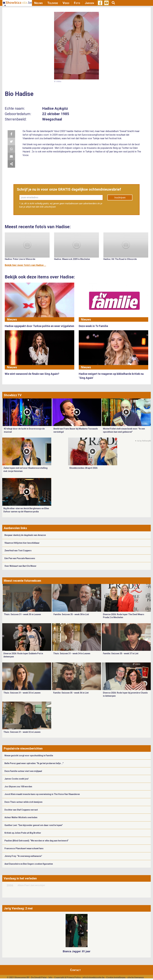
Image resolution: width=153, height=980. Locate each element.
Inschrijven (120, 198)
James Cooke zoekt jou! (17, 779)
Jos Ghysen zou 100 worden (18, 787)
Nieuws (38, 3)
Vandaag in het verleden (20, 878)
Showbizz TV (13, 395)
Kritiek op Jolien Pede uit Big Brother (23, 833)
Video (66, 3)
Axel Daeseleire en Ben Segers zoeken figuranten (29, 864)
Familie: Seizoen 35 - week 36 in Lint (71, 693)
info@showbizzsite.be (93, 977)
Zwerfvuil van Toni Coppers (18, 551)
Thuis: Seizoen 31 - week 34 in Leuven (72, 653)
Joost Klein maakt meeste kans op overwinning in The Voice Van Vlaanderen (42, 794)
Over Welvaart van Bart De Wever (20, 566)
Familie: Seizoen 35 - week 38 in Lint (71, 614)
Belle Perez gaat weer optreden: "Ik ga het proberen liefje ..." (34, 763)
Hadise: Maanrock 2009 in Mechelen (72, 259)
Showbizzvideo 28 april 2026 (83, 468)
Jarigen (89, 3)
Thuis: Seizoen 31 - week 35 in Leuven (22, 614)
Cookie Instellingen (116, 977)
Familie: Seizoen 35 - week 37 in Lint (121, 653)
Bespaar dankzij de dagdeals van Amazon (25, 535)
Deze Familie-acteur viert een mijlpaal (23, 771)
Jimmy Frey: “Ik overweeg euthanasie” (23, 856)
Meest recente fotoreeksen (22, 581)
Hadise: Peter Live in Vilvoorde (20, 259)
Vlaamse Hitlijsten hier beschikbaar (22, 543)
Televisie (53, 3)
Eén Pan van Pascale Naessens (20, 558)
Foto (77, 3)
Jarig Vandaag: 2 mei (18, 908)
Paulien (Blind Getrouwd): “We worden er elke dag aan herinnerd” (37, 841)
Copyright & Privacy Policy (67, 977)
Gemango (139, 977)
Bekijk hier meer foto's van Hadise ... (25, 265)
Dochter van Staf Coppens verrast (21, 810)
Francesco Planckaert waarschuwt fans (24, 848)
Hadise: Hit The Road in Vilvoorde (120, 259)
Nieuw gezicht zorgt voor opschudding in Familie (29, 756)
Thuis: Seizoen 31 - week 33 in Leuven (22, 693)
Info (51, 977)
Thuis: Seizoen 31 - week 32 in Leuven (22, 732)
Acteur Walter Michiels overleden (21, 817)
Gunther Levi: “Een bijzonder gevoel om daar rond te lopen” (34, 825)
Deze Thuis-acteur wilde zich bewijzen (23, 802)
